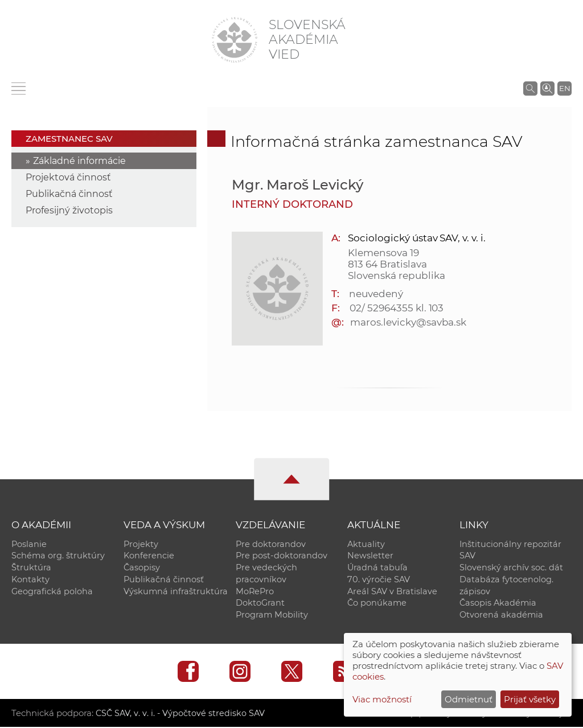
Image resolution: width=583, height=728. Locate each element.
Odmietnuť (469, 699)
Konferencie (149, 556)
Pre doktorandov (271, 544)
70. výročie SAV (379, 580)
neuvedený (376, 294)
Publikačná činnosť (69, 194)
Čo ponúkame (377, 604)
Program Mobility (272, 616)
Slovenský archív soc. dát (511, 568)
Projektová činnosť (68, 177)
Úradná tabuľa (377, 568)
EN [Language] (565, 88)
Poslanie (29, 544)
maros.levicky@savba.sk (408, 322)
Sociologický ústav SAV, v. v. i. (416, 238)
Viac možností (382, 699)
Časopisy (142, 568)
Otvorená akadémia (501, 616)
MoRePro (255, 592)
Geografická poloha (52, 592)
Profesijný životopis (69, 210)
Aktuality (366, 544)
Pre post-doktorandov (282, 556)
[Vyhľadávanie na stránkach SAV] (530, 88)
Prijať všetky (530, 699)
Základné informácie (79, 161)
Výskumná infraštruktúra (176, 592)
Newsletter (370, 556)
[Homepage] (235, 40)
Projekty (141, 544)
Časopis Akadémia (498, 604)
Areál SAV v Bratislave (392, 592)
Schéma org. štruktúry (58, 556)
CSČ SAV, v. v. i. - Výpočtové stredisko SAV (181, 714)
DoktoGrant (260, 604)
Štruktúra (31, 568)
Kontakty (30, 580)
